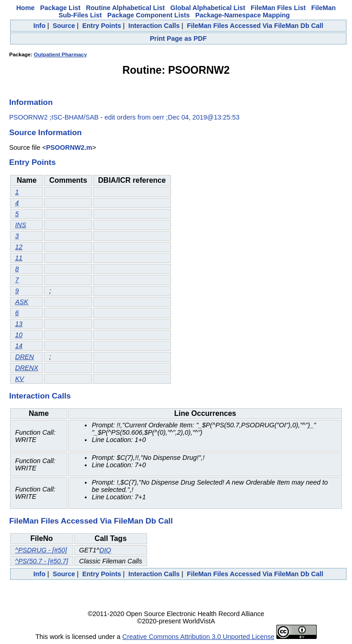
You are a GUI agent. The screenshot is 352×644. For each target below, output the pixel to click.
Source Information (45, 132)
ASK (22, 302)
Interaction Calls (154, 26)
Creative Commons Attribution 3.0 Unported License (198, 637)
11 (19, 258)
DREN (25, 357)
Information (31, 102)
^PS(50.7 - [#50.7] (42, 561)
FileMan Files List (278, 8)
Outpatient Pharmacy (60, 55)
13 (19, 324)
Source (64, 26)
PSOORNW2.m (69, 147)
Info (39, 26)
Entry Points (102, 26)
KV (19, 379)
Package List (60, 8)
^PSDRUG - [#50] (41, 550)
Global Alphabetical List (208, 8)
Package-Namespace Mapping (242, 15)
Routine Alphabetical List (125, 8)
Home (25, 8)
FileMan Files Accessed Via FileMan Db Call (255, 26)
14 (19, 346)
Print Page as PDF (178, 38)
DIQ (105, 550)
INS (21, 225)
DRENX (27, 368)
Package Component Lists (148, 15)
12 (19, 247)
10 (19, 335)
